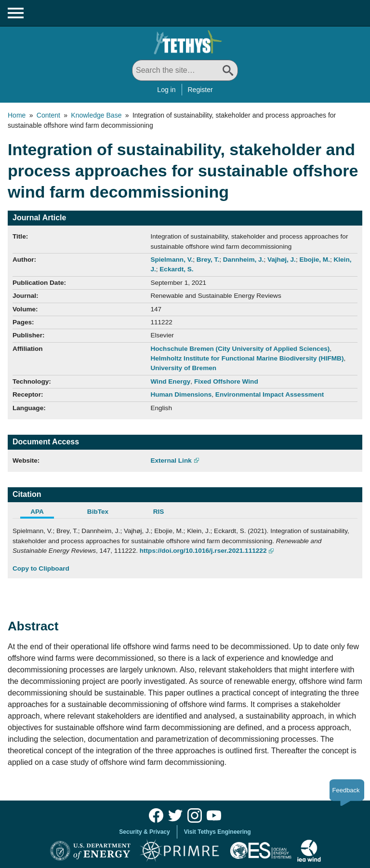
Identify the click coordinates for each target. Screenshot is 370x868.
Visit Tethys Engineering (218, 832)
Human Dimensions (181, 394)
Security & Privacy (144, 832)
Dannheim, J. (244, 260)
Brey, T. (208, 260)
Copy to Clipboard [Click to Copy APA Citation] (41, 568)
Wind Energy (170, 381)
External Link (171, 461)
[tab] (43, 513)
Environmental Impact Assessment (270, 394)
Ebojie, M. (314, 260)
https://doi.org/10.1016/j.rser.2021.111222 (203, 551)
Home (17, 115)
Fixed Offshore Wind (226, 381)
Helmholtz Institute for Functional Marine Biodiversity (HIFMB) (247, 358)
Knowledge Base (96, 115)
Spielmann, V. (172, 260)
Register (200, 90)
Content (48, 115)
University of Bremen (183, 368)
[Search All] (185, 70)
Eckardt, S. (176, 269)
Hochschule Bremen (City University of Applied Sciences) (240, 349)
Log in (166, 90)
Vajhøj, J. (282, 260)
